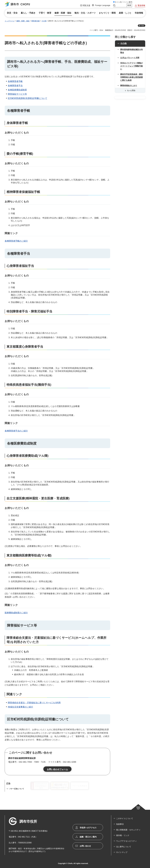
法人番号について (124, 847)
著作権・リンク (123, 835)
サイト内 (118, 2)
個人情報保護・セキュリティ (128, 830)
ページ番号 (128, 2)
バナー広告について (17, 789)
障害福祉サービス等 (17, 94)
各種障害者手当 (15, 86)
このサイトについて (125, 819)
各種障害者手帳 (15, 81)
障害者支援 (36, 21)
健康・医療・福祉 (23, 21)
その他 (44, 21)
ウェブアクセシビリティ (126, 841)
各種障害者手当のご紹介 (16, 431)
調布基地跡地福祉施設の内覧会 (131, 51)
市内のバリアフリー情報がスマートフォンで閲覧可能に (131, 66)
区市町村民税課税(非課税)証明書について (28, 98)
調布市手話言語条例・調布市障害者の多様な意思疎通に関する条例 (131, 77)
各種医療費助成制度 (17, 90)
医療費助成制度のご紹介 (16, 613)
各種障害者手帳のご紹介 (16, 241)
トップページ (10, 21)
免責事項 (120, 824)
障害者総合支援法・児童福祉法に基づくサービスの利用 (34, 703)
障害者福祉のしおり (129, 86)
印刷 (142, 26)
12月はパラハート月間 (130, 58)
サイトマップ (122, 852)
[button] (85, 6)
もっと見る (131, 90)
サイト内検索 (114, 5)
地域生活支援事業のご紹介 (21, 707)
